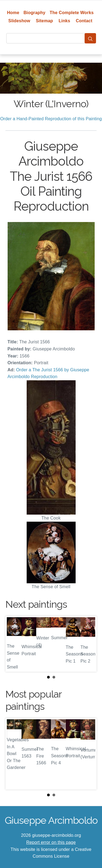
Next (88, 644)
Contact (84, 21)
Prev (14, 644)
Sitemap (44, 21)
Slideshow (19, 21)
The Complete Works (72, 13)
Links (65, 21)
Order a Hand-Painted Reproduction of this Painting (51, 119)
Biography (34, 13)
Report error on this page (51, 842)
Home (13, 13)
